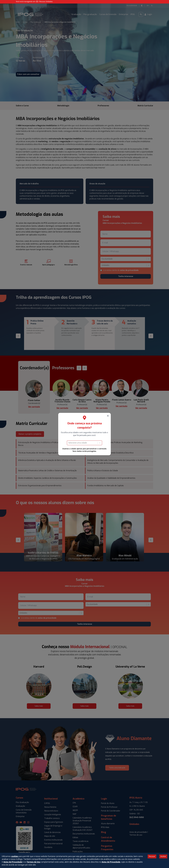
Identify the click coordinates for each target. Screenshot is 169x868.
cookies (15, 856)
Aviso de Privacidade (13, 862)
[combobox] (69, 443)
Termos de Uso (33, 862)
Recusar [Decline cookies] (152, 856)
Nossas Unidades (46, 2)
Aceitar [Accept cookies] (163, 856)
